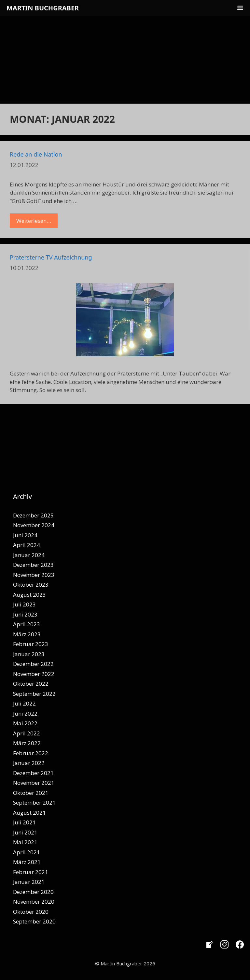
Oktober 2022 (31, 684)
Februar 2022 (31, 753)
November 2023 (34, 575)
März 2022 (27, 743)
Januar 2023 (29, 654)
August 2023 (29, 595)
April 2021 (27, 852)
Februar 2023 (31, 644)
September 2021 (34, 802)
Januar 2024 (29, 555)
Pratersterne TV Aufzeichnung (51, 257)
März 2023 (27, 634)
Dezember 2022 (33, 664)
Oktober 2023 (31, 585)
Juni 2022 (25, 713)
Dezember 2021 (33, 773)
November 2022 (34, 674)
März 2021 (27, 862)
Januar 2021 (29, 882)
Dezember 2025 (33, 515)
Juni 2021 (25, 832)
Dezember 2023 (33, 565)
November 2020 (34, 902)
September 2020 (34, 921)
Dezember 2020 (33, 892)
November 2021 (34, 783)
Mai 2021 (25, 842)
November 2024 (34, 525)
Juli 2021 (24, 822)
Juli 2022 (24, 703)
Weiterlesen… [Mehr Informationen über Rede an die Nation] (34, 221)
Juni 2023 (25, 614)
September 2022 (34, 694)
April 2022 (27, 733)
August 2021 (29, 813)
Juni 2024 (25, 535)
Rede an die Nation (36, 154)
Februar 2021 (31, 872)
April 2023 (27, 624)
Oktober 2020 (31, 912)
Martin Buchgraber (43, 8)
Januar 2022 (29, 763)
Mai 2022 (25, 723)
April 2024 (27, 545)
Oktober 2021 (31, 793)
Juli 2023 (24, 604)
